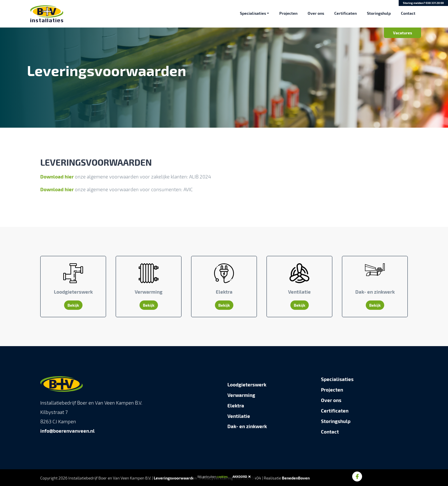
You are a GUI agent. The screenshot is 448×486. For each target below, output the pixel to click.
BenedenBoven (296, 478)
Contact (408, 13)
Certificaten (345, 13)
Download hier (57, 176)
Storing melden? (423, 3)
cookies (222, 476)
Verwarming (241, 395)
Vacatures (402, 33)
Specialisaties (337, 379)
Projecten (288, 13)
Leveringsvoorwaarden (175, 478)
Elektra (236, 405)
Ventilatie (239, 416)
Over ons (316, 13)
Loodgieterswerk (247, 384)
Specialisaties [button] (253, 13)
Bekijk (73, 305)
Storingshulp (379, 13)
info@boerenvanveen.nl (67, 431)
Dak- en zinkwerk (247, 426)
